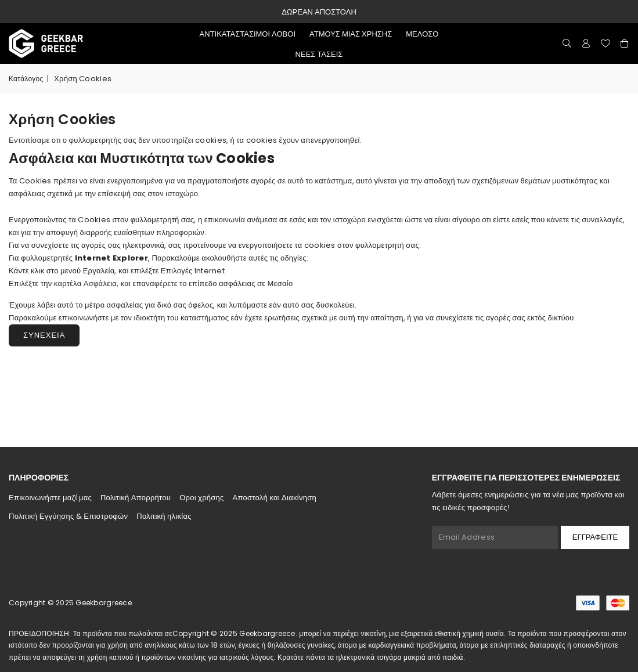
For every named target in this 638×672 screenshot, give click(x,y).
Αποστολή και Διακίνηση (275, 498)
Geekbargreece (103, 603)
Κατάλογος (26, 79)
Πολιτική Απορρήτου (136, 498)
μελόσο (422, 34)
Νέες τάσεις (319, 54)
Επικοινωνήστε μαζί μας (50, 498)
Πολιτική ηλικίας (164, 516)
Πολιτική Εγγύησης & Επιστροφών (68, 516)
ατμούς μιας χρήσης (351, 34)
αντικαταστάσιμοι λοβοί (248, 34)
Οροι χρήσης (201, 498)
